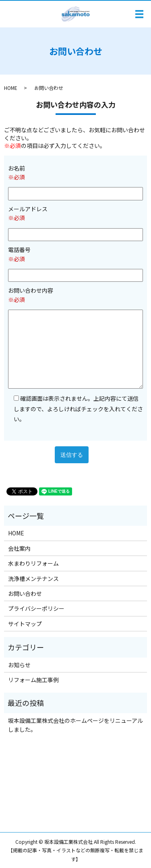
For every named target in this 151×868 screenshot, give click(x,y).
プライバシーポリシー (36, 608)
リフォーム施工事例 (33, 680)
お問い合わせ (25, 593)
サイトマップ (25, 624)
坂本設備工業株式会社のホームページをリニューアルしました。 (75, 725)
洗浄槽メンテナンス (33, 579)
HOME (11, 88)
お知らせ (19, 665)
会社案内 (19, 548)
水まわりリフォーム (33, 563)
